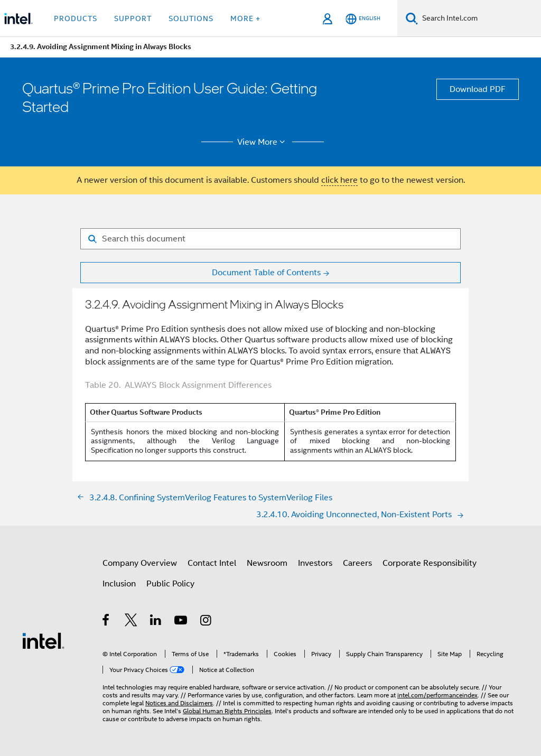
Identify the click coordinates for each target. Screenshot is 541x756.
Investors (315, 563)
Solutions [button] (191, 18)
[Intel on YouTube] (181, 622)
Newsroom (267, 563)
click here (339, 180)
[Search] (412, 18)
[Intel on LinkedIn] (156, 622)
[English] (363, 19)
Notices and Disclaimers (179, 703)
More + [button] (245, 18)
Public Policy (170, 584)
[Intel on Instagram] (206, 622)
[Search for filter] (270, 239)
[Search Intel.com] (479, 18)
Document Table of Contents (266, 273)
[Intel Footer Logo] (43, 640)
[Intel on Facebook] (106, 622)
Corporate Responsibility (430, 563)
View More (263, 142)
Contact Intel (212, 563)
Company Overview (140, 563)
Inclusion (119, 584)
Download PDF (478, 89)
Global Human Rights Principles (227, 711)
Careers (357, 563)
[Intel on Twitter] (131, 622)
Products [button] (76, 18)
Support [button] (133, 18)
